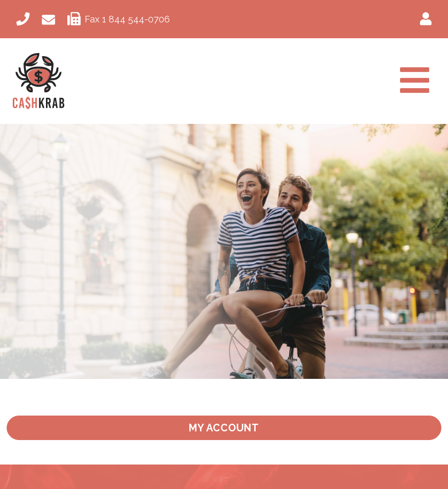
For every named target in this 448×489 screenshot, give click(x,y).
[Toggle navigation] (415, 81)
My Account (224, 428)
